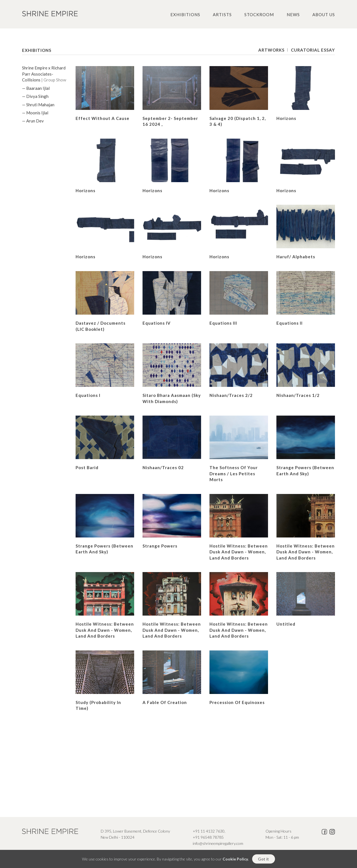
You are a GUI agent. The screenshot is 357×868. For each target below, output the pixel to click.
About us (324, 15)
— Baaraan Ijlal (36, 88)
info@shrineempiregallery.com (218, 843)
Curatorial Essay (313, 50)
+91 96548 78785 (208, 837)
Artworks (271, 50)
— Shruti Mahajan (38, 105)
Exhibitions (185, 15)
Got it (263, 859)
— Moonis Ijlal (35, 113)
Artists (222, 15)
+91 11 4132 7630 (209, 831)
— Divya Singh (35, 96)
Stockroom (259, 15)
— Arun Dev (33, 121)
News (293, 15)
